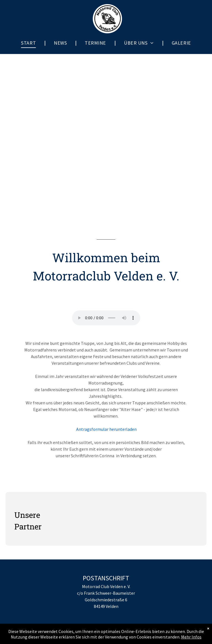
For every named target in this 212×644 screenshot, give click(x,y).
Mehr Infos (191, 637)
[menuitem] (29, 43)
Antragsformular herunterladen (106, 429)
